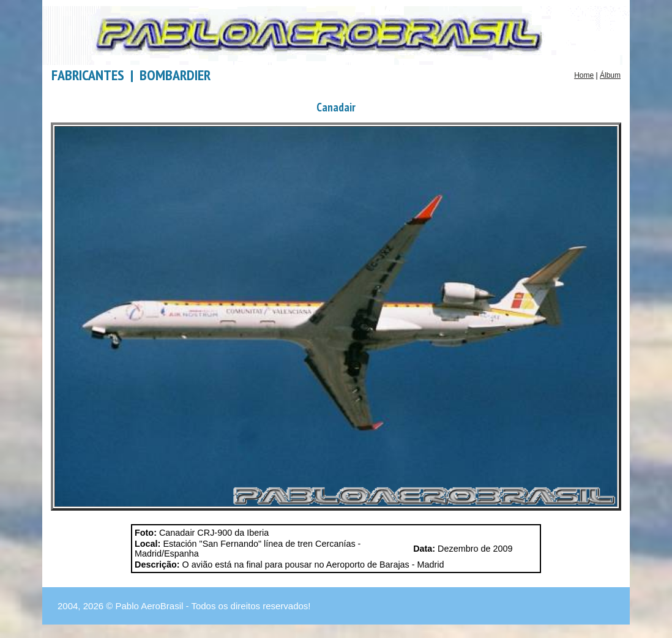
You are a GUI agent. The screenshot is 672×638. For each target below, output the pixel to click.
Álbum (610, 75)
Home (584, 75)
